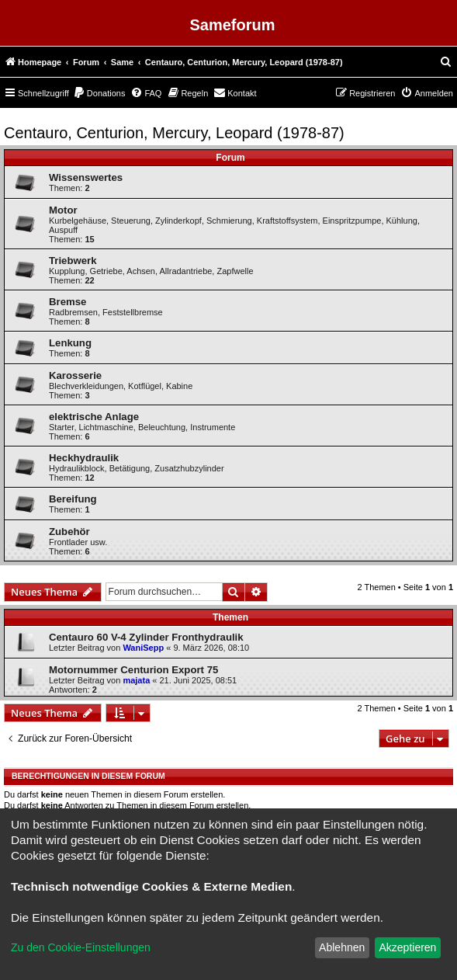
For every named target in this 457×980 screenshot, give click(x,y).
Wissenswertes (86, 177)
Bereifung (73, 499)
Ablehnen (342, 947)
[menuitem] (446, 62)
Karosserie (75, 375)
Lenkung (70, 343)
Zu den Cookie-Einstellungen (81, 947)
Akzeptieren (407, 947)
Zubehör (69, 532)
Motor (63, 210)
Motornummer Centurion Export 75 (133, 670)
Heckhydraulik (84, 458)
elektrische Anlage (94, 417)
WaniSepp (143, 648)
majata (136, 680)
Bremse (68, 302)
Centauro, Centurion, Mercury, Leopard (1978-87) (174, 133)
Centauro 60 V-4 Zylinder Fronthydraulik (146, 637)
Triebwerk (73, 261)
